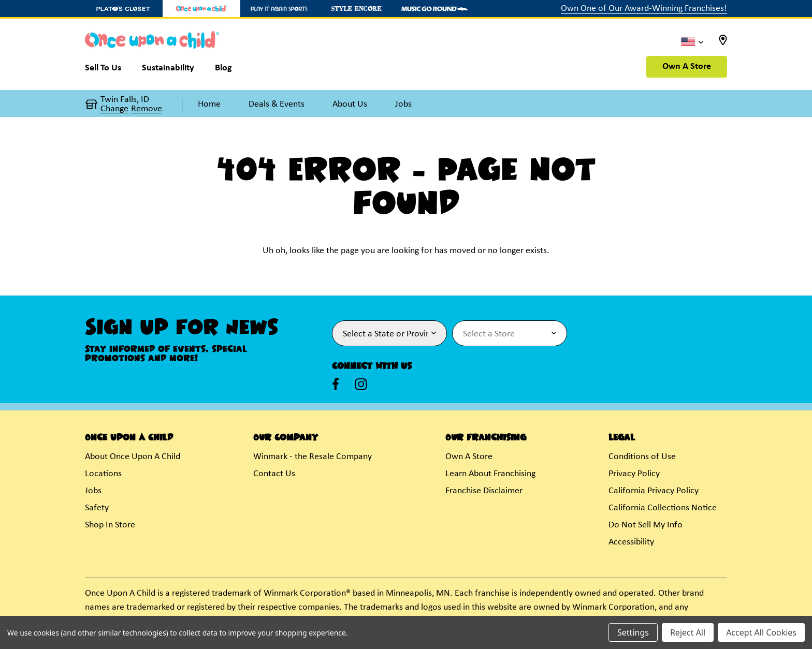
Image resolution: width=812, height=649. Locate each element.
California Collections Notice (663, 508)
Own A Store (687, 67)
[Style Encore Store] (357, 9)
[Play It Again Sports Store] (279, 9)
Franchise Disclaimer (484, 491)
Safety (97, 508)
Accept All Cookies (761, 632)
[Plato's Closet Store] (124, 9)
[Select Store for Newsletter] (510, 333)
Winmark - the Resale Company (313, 457)
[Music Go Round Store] (434, 9)
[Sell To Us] (108, 70)
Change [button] (114, 109)
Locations (103, 474)
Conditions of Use (642, 457)
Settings (633, 632)
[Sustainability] (168, 70)
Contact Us (274, 474)
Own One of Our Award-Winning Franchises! (644, 9)
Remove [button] (147, 109)
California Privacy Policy (654, 491)
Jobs (93, 491)
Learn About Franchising (490, 474)
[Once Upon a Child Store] (201, 9)
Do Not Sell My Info (646, 525)
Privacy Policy (634, 474)
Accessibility (631, 542)
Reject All (688, 632)
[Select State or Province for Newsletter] (389, 333)
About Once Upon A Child (133, 457)
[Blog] (223, 70)
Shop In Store (110, 525)
